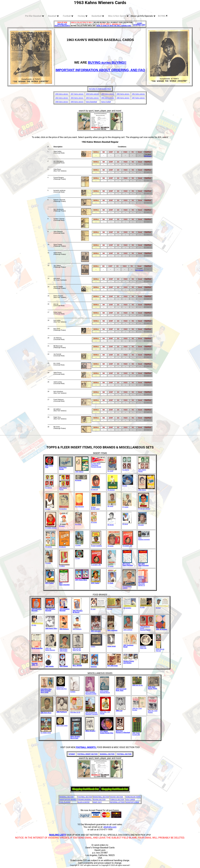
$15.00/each (139, 270)
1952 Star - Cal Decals (105, 712)
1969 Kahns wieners (77, 102)
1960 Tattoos (82, 471)
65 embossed (79, 506)
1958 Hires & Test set (160, 649)
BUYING (163, 16)
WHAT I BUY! (97, 802)
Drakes (96, 646)
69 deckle (112, 524)
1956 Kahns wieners (62, 94)
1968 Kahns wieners (62, 102)
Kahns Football (106, 102)
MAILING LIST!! (58, 835)
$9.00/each (148, 156)
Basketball (98, 16)
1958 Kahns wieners (92, 94)
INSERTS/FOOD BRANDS (68, 799)
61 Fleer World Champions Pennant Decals (98, 464)
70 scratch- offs (128, 545)
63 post (162, 607)
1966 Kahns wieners (123, 98)
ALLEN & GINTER (84, 802)
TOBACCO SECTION (117, 799)
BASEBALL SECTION (67, 797)
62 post (114, 608)
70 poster (114, 545)
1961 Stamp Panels (144, 470)
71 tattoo (64, 565)
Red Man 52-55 (77, 712)
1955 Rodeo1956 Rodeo (65, 649)
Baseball (53, 16)
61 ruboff (112, 470)
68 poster (79, 524)
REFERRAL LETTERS (117, 802)
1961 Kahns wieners (138, 94)
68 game (64, 525)
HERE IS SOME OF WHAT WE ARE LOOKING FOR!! (114, 26)
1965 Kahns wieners (108, 98)
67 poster (127, 506)
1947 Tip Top (78, 648)
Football (68, 16)
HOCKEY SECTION (117, 797)
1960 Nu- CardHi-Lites (139, 708)
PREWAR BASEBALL (85, 799)
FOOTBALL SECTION (85, 797)
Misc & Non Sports (118, 16)
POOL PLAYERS (65, 802)
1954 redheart (128, 629)
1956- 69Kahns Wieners (51, 649)
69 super (142, 524)
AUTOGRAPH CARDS (129, 587)
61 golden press (46, 732)
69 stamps (50, 546)
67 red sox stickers (144, 508)
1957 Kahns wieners (77, 94)
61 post (98, 608)
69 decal (127, 523)
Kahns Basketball (91, 102)
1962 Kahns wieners (62, 98)
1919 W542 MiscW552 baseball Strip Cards (46, 691)
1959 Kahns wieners (108, 94)
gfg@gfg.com (110, 827)
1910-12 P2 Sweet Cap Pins (62, 687)
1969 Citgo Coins (62, 725)
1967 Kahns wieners (138, 98)
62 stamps (49, 487)
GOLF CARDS (130, 799)
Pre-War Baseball (35, 16)
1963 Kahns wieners (77, 98)
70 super (79, 544)
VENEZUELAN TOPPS (133, 797)
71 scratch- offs (96, 564)
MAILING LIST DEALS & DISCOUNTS (62, 25)
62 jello (146, 607)
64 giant (50, 508)
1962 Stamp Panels (65, 488)
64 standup (113, 489)
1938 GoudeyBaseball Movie (105, 691)
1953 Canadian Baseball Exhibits (91, 692)
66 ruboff (112, 505)
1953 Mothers (77, 628)
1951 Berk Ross (46, 713)
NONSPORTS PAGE (132, 802)
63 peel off (95, 489)
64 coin (128, 485)
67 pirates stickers (51, 527)
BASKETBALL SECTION (101, 797)
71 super (49, 562)
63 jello (37, 624)
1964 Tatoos (146, 489)
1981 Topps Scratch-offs (137, 733)
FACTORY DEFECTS (143, 584)
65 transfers (64, 508)
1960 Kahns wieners (123, 94)
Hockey (83, 16)
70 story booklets (96, 545)
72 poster (112, 566)
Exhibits (75, 691)
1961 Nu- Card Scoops (153, 711)
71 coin (79, 558)
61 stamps (127, 469)
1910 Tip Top (77, 650)
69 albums (64, 546)
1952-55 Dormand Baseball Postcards (92, 713)
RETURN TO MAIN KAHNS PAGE (100, 89)
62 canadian (130, 607)
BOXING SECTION (99, 799)
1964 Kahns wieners (92, 98)
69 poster (94, 522)
